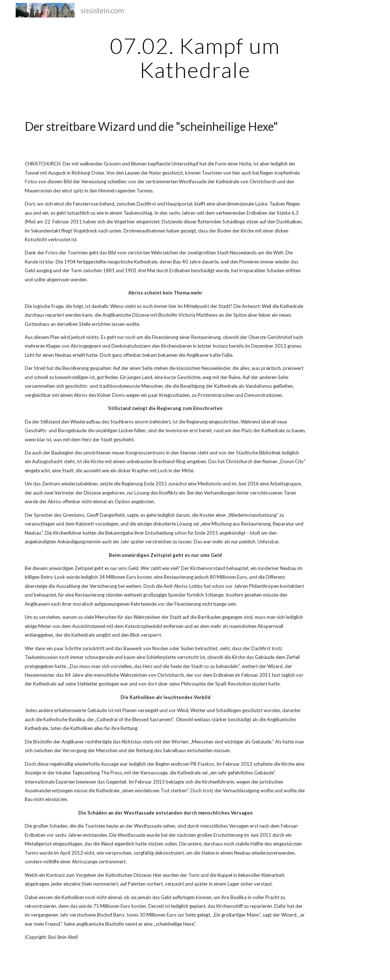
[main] (195, 58)
